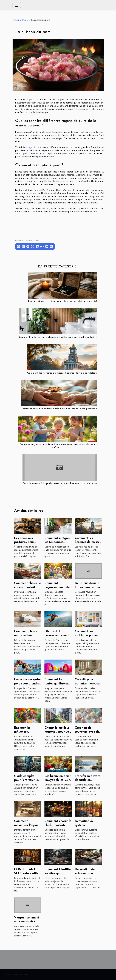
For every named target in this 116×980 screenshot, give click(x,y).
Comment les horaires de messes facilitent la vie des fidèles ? (62, 373)
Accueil (16, 20)
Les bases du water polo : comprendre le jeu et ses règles (27, 684)
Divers (25, 20)
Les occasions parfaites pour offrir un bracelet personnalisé (63, 301)
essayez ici (31, 147)
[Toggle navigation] (17, 5)
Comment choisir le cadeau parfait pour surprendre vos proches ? (59, 409)
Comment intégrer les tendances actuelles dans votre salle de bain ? (58, 337)
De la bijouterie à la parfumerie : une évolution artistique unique (60, 483)
